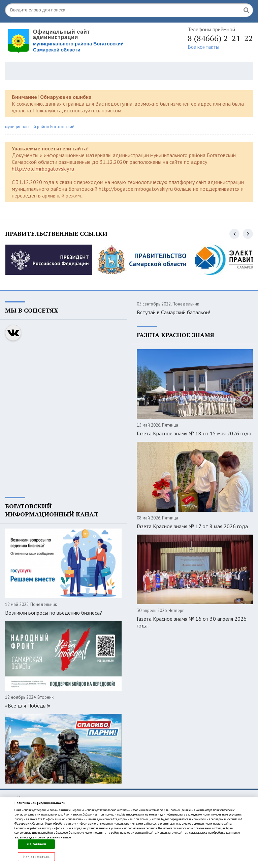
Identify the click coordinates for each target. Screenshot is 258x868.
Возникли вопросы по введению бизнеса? (54, 613)
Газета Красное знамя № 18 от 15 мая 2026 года (194, 433)
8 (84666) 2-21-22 (220, 38)
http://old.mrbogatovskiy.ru (43, 169)
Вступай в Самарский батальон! (173, 312)
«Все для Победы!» (28, 706)
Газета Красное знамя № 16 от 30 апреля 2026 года (192, 622)
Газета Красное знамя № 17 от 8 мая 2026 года (192, 526)
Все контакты (203, 47)
